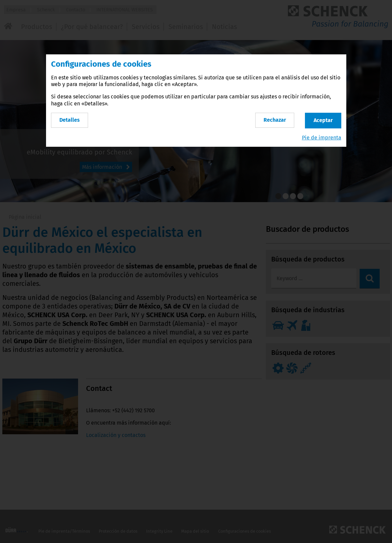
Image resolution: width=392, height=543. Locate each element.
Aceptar (323, 120)
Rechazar (275, 120)
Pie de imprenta (322, 138)
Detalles (70, 120)
